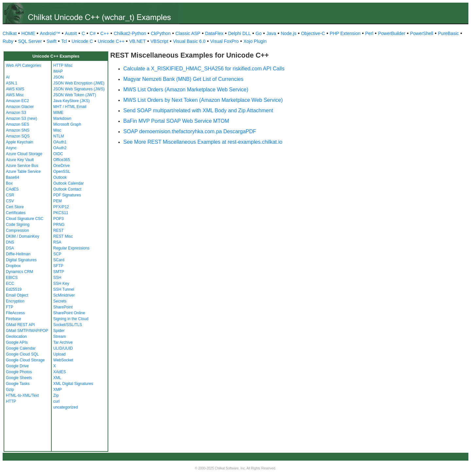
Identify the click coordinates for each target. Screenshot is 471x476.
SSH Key (61, 284)
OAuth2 (60, 148)
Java (271, 33)
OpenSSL (62, 172)
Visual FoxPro (225, 41)
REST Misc (63, 236)
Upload (60, 354)
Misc (57, 130)
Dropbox (13, 266)
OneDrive (62, 166)
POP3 (59, 219)
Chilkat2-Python (130, 33)
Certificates (16, 213)
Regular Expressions (71, 248)
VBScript (159, 41)
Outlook (60, 177)
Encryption (15, 301)
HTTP (11, 401)
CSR (10, 195)
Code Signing (18, 225)
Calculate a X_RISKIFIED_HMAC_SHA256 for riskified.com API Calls (204, 69)
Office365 (62, 160)
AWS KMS (15, 89)
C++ (105, 33)
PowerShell (422, 33)
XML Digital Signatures (73, 384)
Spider (59, 331)
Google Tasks (18, 384)
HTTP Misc (63, 65)
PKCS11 (61, 213)
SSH (57, 278)
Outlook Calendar (69, 183)
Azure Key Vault (20, 160)
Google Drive (17, 366)
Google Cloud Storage (25, 360)
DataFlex (214, 33)
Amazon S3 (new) (21, 119)
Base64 (13, 177)
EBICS (12, 278)
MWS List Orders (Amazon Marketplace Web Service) (186, 90)
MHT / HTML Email (70, 107)
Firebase (14, 319)
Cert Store (15, 207)
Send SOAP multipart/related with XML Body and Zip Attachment (198, 110)
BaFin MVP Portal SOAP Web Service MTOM (176, 121)
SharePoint (63, 307)
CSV (10, 201)
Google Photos (19, 372)
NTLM (59, 136)
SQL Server (30, 41)
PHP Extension (345, 33)
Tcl (64, 41)
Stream (60, 337)
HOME (28, 33)
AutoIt (71, 33)
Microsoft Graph (67, 124)
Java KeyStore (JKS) (71, 101)
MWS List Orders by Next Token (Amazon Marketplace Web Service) (203, 100)
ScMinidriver (64, 295)
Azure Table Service (23, 172)
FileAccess (15, 313)
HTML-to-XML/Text (22, 395)
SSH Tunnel (64, 289)
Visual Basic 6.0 (189, 41)
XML (57, 378)
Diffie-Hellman (18, 254)
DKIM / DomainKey (23, 236)
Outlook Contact (67, 189)
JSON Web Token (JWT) (75, 95)
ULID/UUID (63, 348)
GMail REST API (20, 325)
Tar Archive (63, 342)
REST (59, 230)
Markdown (62, 119)
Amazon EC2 (17, 101)
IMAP (58, 71)
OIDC (58, 154)
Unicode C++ (111, 41)
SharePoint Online (69, 313)
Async (11, 148)
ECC (10, 284)
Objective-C (313, 33)
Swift (51, 41)
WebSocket (63, 360)
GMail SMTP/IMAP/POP (27, 331)
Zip (56, 395)
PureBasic (448, 33)
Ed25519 (14, 289)
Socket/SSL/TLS (68, 325)
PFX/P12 (61, 207)
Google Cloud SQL (22, 354)
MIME (58, 113)
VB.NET (138, 41)
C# (93, 33)
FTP (10, 307)
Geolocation (16, 337)
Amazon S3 (16, 113)
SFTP (58, 266)
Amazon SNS (18, 130)
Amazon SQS (18, 136)
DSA (10, 248)
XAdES (60, 372)
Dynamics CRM (19, 272)
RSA (57, 242)
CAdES (12, 189)
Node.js (289, 33)
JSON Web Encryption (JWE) (79, 83)
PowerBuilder (392, 33)
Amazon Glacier (20, 107)
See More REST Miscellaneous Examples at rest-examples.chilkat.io (203, 142)
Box (9, 183)
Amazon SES (17, 124)
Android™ (50, 33)
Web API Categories (24, 65)
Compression (17, 230)
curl (56, 401)
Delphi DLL (239, 33)
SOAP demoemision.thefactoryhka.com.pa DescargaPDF (190, 131)
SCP (57, 254)
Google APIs (17, 342)
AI (8, 77)
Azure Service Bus (22, 166)
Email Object (17, 295)
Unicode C (82, 41)
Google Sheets (19, 378)
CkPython (161, 33)
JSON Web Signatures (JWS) (79, 89)
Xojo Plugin (255, 41)
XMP (58, 390)
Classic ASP (188, 33)
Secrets (60, 301)
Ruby (8, 41)
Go (259, 33)
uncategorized (66, 407)
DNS (10, 242)
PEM (58, 201)
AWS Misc (15, 95)
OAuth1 (60, 142)
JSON (59, 77)
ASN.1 (12, 83)
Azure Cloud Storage (24, 154)
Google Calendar (21, 348)
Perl (369, 33)
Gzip (10, 390)
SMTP (59, 272)
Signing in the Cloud (71, 319)
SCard (59, 260)
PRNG (59, 225)
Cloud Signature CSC (25, 219)
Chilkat (10, 33)
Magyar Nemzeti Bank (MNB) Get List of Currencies (183, 79)
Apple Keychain (19, 142)
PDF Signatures (67, 195)
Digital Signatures (21, 260)
